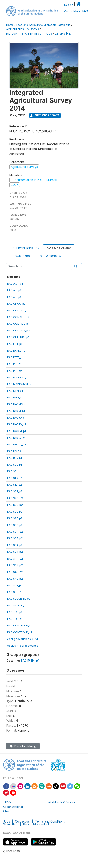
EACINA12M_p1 (17, 431)
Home (10, 25)
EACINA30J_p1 (16, 438)
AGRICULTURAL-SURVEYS (23, 29)
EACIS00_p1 (15, 465)
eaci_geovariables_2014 (23, 639)
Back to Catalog (23, 746)
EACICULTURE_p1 (18, 337)
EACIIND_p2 (15, 371)
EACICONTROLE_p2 (20, 632)
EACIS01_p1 (14, 471)
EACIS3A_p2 (15, 532)
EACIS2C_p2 (15, 498)
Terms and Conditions (50, 821)
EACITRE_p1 (15, 612)
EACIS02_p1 (15, 491)
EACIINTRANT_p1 (18, 377)
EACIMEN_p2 (15, 397)
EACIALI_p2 (14, 297)
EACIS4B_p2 (15, 565)
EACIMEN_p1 (15, 391)
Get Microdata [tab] (49, 256)
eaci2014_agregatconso (23, 646)
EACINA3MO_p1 (17, 404)
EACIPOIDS (14, 451)
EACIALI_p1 (14, 290)
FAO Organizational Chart (13, 807)
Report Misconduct (36, 824)
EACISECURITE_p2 (19, 599)
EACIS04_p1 (15, 545)
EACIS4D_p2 (15, 579)
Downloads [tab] (21, 256)
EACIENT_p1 (15, 344)
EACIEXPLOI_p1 (17, 350)
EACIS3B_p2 (15, 538)
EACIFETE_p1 (15, 357)
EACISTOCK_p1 (17, 605)
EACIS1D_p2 (15, 478)
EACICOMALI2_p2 (18, 330)
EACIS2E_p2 (15, 512)
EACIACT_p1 (15, 283)
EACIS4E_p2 (15, 585)
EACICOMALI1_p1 (18, 310)
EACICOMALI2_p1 (18, 324)
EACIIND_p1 (14, 364)
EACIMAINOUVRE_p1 (20, 384)
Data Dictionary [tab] (59, 248)
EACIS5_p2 (14, 592)
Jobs (7, 821)
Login (68, 5)
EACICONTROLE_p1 (19, 625)
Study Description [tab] (26, 248)
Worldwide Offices (60, 802)
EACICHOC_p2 (16, 304)
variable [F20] (64, 34)
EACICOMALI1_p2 (18, 317)
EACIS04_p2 (15, 552)
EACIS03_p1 (15, 525)
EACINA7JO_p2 (17, 424)
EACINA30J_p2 (17, 444)
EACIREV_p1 (15, 458)
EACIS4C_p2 (15, 572)
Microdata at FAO (76, 11)
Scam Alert (10, 824)
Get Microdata (45, 115)
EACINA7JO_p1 (16, 418)
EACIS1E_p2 (15, 485)
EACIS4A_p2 (15, 558)
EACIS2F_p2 (15, 518)
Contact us (22, 821)
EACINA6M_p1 (16, 411)
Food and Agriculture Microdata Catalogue (43, 25)
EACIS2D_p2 (15, 505)
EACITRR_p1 (15, 619)
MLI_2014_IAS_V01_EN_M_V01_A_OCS (29, 34)
